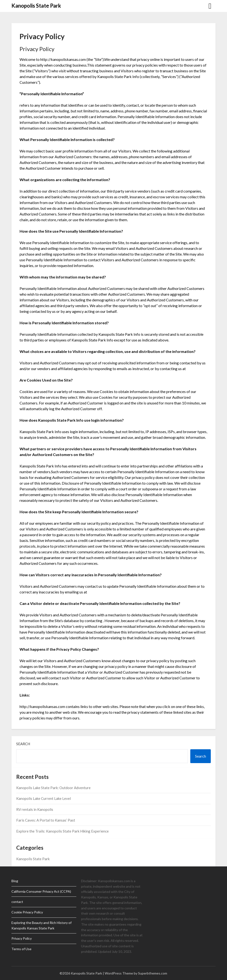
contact (17, 902)
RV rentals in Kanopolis (35, 809)
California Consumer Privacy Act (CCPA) (41, 891)
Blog (15, 881)
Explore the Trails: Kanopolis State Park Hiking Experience (62, 831)
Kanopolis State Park (36, 6)
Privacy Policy (22, 938)
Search (23, 744)
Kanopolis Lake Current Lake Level (44, 798)
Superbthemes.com (153, 973)
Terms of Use (21, 949)
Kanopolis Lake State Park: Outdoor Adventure (53, 788)
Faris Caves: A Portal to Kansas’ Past (46, 820)
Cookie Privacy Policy (27, 912)
